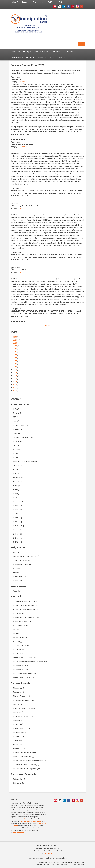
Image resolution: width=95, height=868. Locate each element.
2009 (15, 370)
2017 (15, 349)
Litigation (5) (18, 581)
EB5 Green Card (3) (20, 638)
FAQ (66, 858)
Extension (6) (18, 478)
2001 (15, 391)
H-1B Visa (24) (18, 526)
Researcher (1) (18, 692)
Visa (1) (16, 552)
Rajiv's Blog (59, 858)
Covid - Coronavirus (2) (21, 560)
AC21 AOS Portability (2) (22, 625)
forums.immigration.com (21, 819)
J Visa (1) (17, 514)
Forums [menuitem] (42, 2)
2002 (15, 388)
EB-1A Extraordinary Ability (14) (24, 674)
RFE (27, 82)
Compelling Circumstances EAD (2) (26, 601)
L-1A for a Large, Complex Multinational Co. (25, 206)
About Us (32, 858)
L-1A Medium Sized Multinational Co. (23, 144)
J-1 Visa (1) (17, 465)
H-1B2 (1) (17, 490)
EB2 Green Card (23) (20, 670)
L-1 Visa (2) (17, 441)
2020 (15, 343)
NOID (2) (16, 629)
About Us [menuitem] (15, 2)
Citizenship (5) (18, 783)
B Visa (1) (17, 453)
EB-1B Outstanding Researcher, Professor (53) (30, 662)
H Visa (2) (17, 486)
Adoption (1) (18, 642)
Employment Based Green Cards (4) (26, 617)
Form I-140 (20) (19, 654)
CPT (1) (16, 417)
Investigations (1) (19, 576)
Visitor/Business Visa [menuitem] (41, 52)
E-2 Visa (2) (17, 413)
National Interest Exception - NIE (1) (26, 556)
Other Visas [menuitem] (30, 57)
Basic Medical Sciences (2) (23, 716)
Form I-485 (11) (19, 650)
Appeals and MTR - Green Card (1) (25, 609)
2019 (15, 346)
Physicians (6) (18, 720)
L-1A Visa (21, 82)
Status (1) (17, 421)
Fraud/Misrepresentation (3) (23, 564)
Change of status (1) (20, 425)
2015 (15, 352)
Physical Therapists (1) (21, 696)
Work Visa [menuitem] (57, 52)
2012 (15, 361)
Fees (46, 858)
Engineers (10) (18, 736)
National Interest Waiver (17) (23, 678)
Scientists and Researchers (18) (25, 753)
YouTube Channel (19, 832)
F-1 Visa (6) (17, 530)
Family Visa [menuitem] (69, 52)
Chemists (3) (18, 740)
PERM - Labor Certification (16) (24, 658)
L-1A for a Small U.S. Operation (21, 270)
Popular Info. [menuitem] (61, 57)
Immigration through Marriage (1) (25, 605)
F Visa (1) (17, 470)
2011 (15, 364)
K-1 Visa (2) (17, 510)
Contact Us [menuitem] (26, 2)
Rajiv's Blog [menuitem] (52, 2)
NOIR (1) (16, 633)
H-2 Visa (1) (17, 518)
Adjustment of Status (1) (22, 621)
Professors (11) (19, 748)
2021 (15, 340)
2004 (15, 382)
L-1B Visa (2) (18, 498)
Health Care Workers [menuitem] (45, 57)
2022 (15, 337)
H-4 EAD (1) (17, 429)
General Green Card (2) (21, 646)
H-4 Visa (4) (17, 522)
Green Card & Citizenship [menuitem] (21, 52)
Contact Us (40, 858)
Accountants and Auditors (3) (23, 700)
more (47, 325)
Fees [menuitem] (34, 2)
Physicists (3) (18, 744)
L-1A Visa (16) (18, 502)
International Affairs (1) (21, 728)
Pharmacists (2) (19, 688)
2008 (15, 373)
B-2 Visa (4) (17, 538)
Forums (52, 858)
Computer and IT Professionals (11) (26, 765)
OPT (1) (16, 445)
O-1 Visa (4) (17, 542)
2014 (15, 355)
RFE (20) (16, 572)
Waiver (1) (17, 449)
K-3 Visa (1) (17, 506)
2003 (15, 385)
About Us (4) (18, 591)
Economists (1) (19, 724)
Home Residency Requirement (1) (25, 461)
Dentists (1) (17, 704)
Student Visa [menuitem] (17, 57)
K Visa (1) (17, 409)
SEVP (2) (16, 433)
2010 (15, 367)
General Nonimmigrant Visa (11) (24, 437)
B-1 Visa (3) (17, 534)
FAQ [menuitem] (60, 2)
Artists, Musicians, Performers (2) (25, 708)
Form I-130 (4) (18, 613)
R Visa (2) (17, 494)
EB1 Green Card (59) (20, 666)
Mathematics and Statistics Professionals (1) (29, 761)
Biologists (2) (18, 712)
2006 (15, 379)
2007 (15, 376)
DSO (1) (16, 474)
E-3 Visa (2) (17, 482)
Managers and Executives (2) (24, 757)
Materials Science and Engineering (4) (27, 769)
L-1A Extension (16, 79)
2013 (15, 358)
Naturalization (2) (19, 779)
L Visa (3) (17, 457)
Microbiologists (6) (20, 732)
